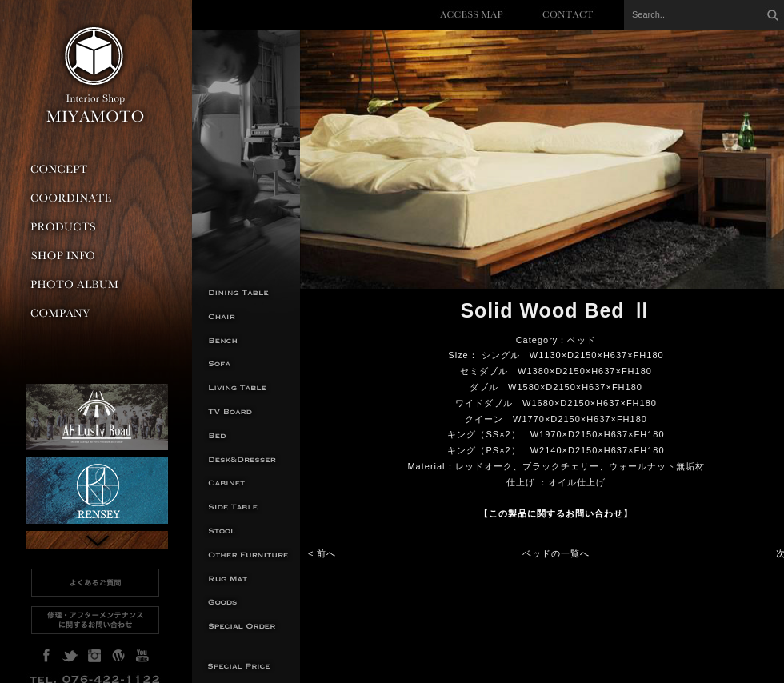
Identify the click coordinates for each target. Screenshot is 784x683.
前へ (326, 553)
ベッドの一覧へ (556, 553)
